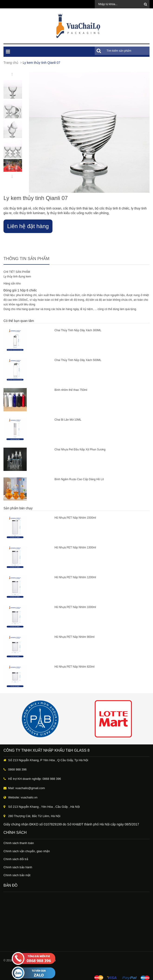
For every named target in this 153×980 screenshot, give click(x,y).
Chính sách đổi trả (16, 859)
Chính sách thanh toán (19, 843)
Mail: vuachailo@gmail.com (26, 788)
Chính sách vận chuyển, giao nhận (27, 851)
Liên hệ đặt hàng (28, 226)
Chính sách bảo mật (17, 875)
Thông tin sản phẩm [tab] (26, 259)
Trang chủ (11, 63)
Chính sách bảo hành (18, 867)
